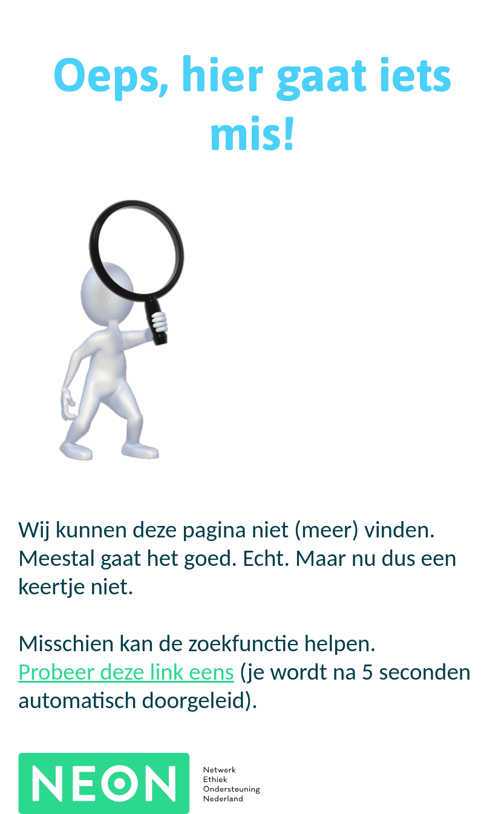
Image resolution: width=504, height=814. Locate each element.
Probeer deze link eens (126, 671)
